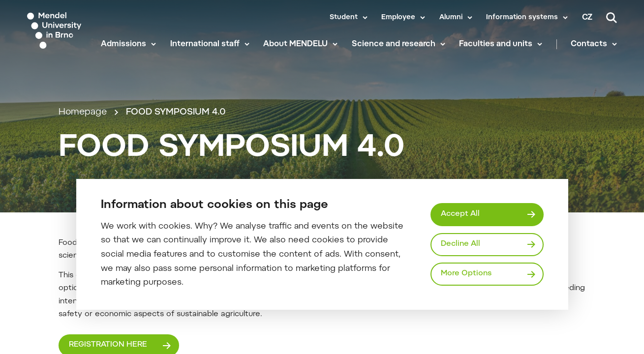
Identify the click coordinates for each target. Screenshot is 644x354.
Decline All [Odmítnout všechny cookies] (460, 244)
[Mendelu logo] (57, 31)
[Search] (612, 18)
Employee (398, 18)
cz (587, 18)
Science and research (394, 44)
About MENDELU (295, 44)
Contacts (589, 44)
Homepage (83, 112)
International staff (205, 44)
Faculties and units (496, 44)
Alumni (451, 18)
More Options (466, 274)
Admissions (123, 44)
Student (344, 18)
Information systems (522, 18)
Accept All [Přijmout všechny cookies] (460, 214)
